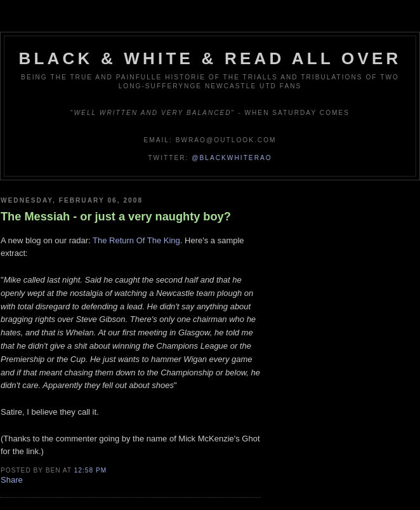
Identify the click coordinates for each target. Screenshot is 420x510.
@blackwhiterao (232, 158)
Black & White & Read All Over (210, 58)
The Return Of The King (136, 240)
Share (12, 480)
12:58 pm (90, 470)
